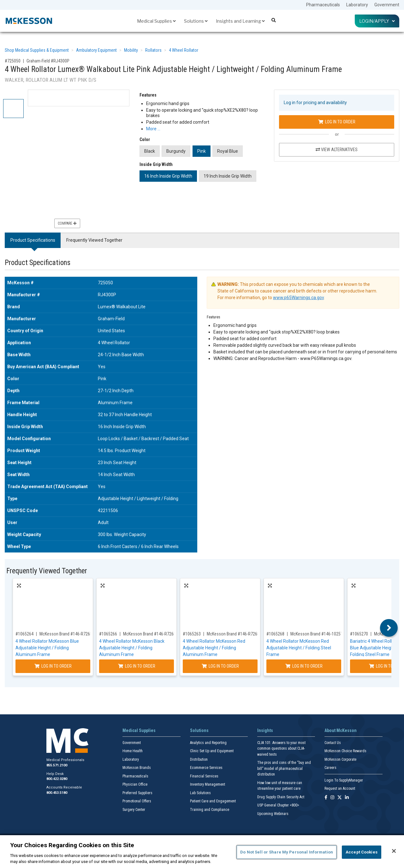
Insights (265, 730)
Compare (67, 223)
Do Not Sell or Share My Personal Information (287, 852)
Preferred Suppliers (137, 793)
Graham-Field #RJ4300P (48, 61)
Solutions (196, 21)
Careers (330, 768)
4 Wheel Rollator (184, 50)
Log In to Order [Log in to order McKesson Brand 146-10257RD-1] (304, 666)
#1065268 (275, 634)
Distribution (199, 759)
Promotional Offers (137, 801)
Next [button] (389, 628)
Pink (202, 151)
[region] (202, 852)
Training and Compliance (210, 810)
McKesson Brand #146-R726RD (235, 634)
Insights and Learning (240, 21)
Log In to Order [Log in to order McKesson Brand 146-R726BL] (53, 666)
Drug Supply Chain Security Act (281, 797)
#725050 (13, 61)
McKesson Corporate (340, 759)
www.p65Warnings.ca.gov (298, 298)
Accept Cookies (362, 852)
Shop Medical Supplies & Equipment (37, 50)
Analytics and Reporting (208, 743)
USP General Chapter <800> (278, 805)
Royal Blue (228, 151)
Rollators (153, 50)
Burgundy (176, 151)
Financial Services (204, 776)
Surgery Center (134, 810)
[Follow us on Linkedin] (347, 798)
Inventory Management (208, 784)
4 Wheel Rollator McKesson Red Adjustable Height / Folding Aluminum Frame (214, 648)
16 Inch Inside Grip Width (168, 176)
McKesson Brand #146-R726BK (151, 634)
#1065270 (359, 634)
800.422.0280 (57, 779)
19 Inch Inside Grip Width (228, 176)
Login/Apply (377, 21)
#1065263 (192, 634)
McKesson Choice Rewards (345, 751)
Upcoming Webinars (273, 814)
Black (150, 151)
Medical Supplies (156, 21)
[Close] (394, 851)
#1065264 (24, 634)
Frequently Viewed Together (94, 240)
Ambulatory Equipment (96, 50)
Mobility (131, 50)
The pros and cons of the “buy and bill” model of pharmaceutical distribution (284, 768)
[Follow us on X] (340, 798)
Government (387, 5)
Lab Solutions (200, 793)
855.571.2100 (57, 765)
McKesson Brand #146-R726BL (67, 634)
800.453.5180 (57, 793)
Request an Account (340, 788)
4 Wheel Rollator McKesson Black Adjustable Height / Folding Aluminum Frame (132, 648)
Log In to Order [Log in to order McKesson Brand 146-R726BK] (137, 666)
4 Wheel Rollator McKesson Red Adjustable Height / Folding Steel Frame (299, 648)
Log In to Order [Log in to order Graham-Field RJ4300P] (337, 122)
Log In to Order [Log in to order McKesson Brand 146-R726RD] (220, 666)
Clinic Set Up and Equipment (212, 751)
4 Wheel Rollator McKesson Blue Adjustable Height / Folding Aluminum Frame (47, 648)
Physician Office (135, 784)
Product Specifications (33, 240)
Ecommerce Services (206, 768)
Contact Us (333, 743)
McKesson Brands (137, 768)
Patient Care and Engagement (213, 801)
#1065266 (108, 634)
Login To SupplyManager (344, 780)
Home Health (133, 751)
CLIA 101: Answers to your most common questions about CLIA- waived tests (281, 749)
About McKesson (341, 730)
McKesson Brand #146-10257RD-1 (321, 634)
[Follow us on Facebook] (326, 798)
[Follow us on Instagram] (332, 798)
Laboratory (357, 5)
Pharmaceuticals (323, 5)
